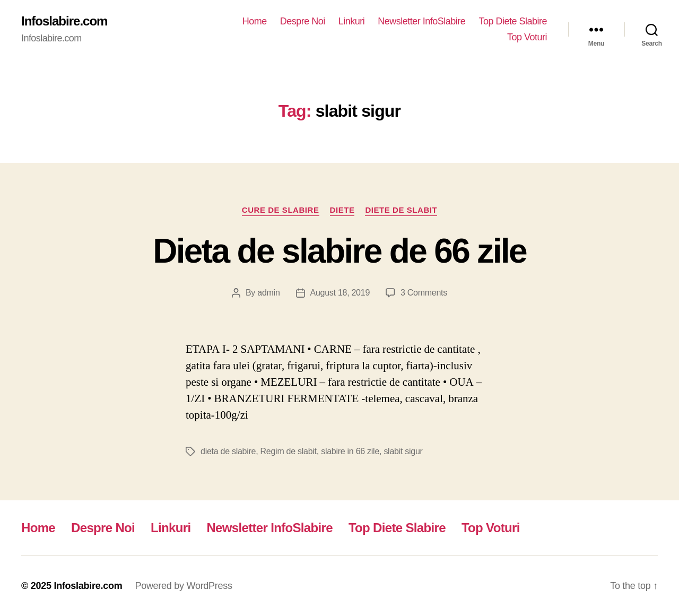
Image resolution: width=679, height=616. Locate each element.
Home (255, 21)
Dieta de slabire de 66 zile (339, 251)
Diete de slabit (401, 210)
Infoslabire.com (64, 21)
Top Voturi (527, 37)
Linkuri (352, 21)
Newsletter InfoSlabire (421, 21)
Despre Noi (303, 21)
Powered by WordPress (183, 586)
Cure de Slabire (281, 210)
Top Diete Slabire (513, 21)
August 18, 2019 (340, 293)
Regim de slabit (289, 451)
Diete (342, 210)
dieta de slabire (228, 451)
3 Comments (424, 293)
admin (268, 293)
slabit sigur (403, 451)
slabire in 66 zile (350, 451)
